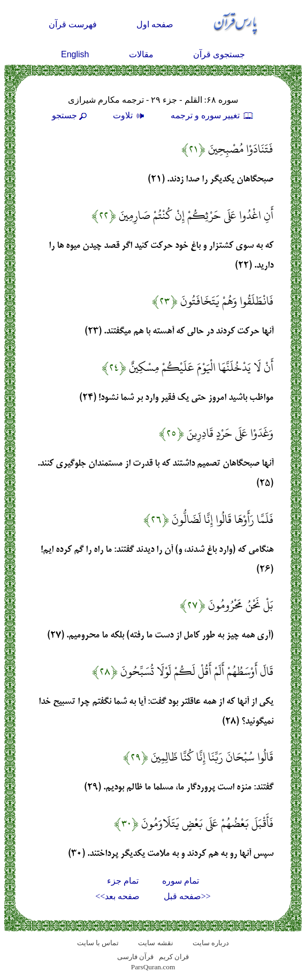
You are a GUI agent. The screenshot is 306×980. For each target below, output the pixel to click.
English (75, 54)
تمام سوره (181, 881)
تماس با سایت (98, 943)
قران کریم (174, 957)
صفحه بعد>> (117, 896)
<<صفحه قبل (187, 896)
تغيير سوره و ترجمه (212, 115)
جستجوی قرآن (219, 54)
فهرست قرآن (73, 24)
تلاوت (130, 115)
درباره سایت (211, 943)
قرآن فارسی (135, 957)
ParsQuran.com (153, 967)
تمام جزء (123, 881)
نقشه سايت (155, 943)
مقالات (141, 54)
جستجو (71, 115)
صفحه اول (155, 24)
